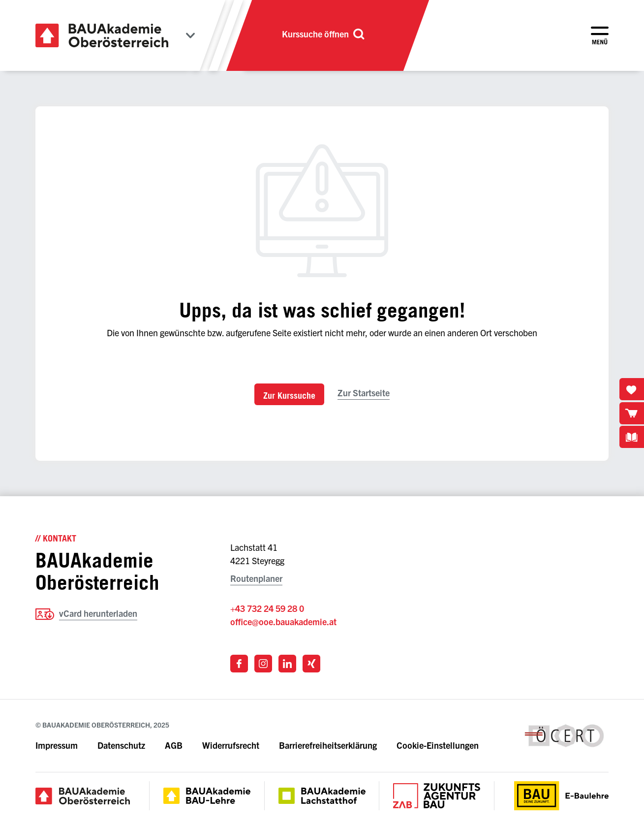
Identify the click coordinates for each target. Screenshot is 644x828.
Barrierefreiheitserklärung (329, 745)
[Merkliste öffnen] (632, 389)
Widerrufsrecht (231, 745)
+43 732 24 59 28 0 (267, 608)
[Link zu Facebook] (239, 664)
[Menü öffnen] (600, 35)
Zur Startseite (364, 393)
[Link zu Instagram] (263, 664)
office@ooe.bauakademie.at (283, 621)
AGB (174, 745)
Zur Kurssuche (289, 395)
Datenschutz (121, 745)
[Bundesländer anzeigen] (190, 35)
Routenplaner (256, 578)
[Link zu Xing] (311, 664)
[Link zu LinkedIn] (287, 664)
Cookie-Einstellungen (438, 745)
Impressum (57, 745)
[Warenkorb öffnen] (632, 413)
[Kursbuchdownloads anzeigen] (632, 437)
